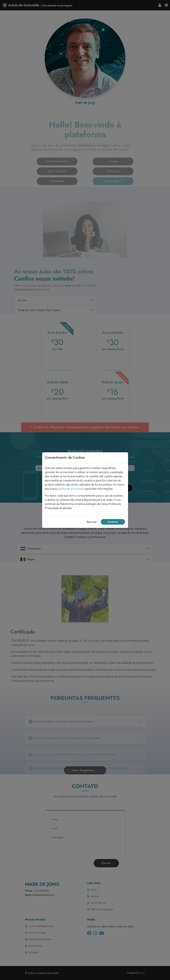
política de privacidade (71, 489)
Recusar (92, 522)
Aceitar (113, 522)
